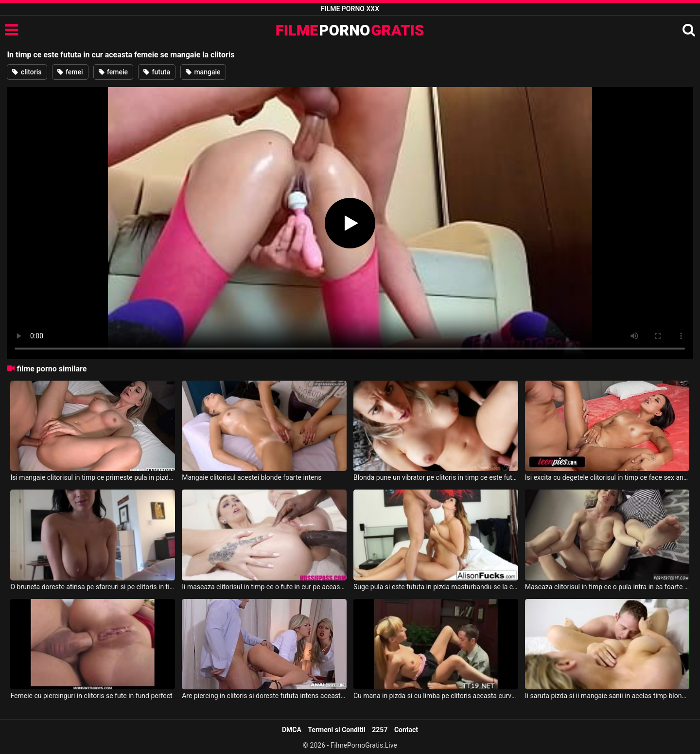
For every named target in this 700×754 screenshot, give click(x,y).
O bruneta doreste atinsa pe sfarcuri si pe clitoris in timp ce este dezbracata (93, 587)
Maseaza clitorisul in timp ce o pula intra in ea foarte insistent (607, 587)
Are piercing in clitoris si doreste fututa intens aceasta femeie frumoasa (264, 696)
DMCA (292, 730)
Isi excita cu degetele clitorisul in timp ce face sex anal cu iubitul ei (607, 477)
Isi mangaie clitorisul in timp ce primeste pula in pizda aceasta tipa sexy (93, 477)
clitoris (27, 72)
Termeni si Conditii (336, 730)
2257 (380, 730)
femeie (114, 72)
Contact (406, 730)
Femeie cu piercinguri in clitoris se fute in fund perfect (91, 696)
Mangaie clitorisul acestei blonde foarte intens (252, 477)
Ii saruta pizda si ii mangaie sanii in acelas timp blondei (607, 696)
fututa (157, 72)
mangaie (203, 72)
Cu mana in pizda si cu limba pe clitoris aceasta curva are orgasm (436, 696)
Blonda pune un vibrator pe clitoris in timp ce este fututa (436, 477)
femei (70, 72)
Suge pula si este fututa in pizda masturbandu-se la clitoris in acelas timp (436, 587)
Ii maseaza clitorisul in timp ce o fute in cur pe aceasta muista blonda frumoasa (264, 587)
